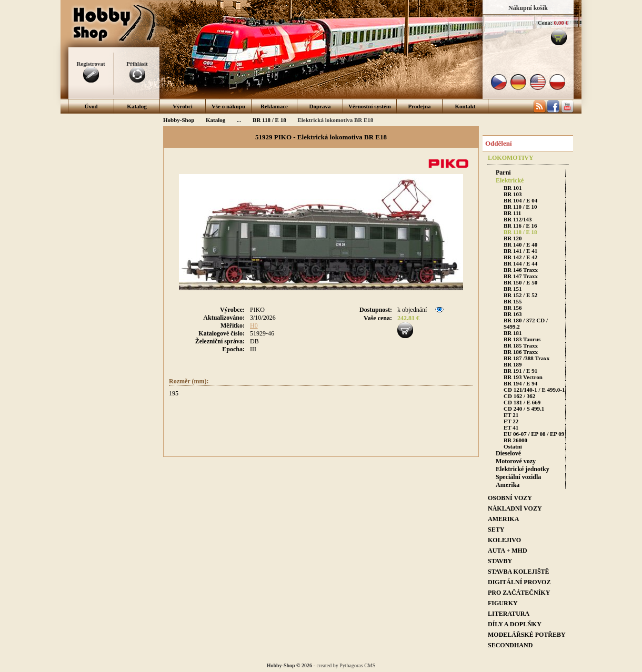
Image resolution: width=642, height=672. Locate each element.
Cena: (545, 23)
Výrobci (183, 106)
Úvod (91, 106)
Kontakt (465, 106)
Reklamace (274, 106)
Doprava (320, 106)
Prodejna (419, 106)
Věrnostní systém (370, 106)
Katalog (137, 106)
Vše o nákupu (228, 106)
